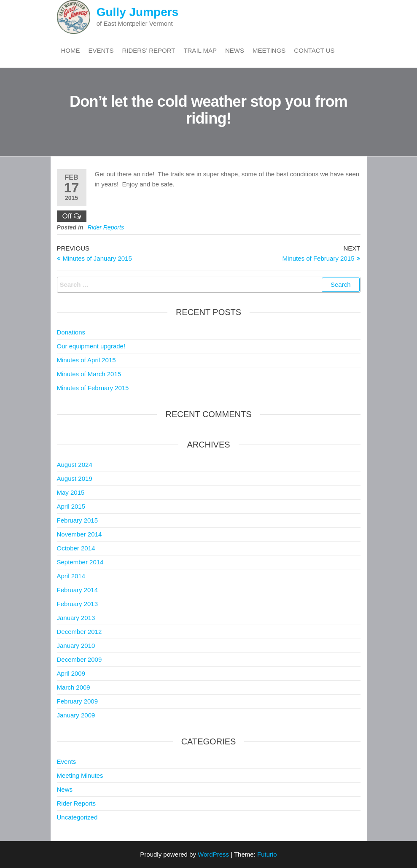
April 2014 (71, 576)
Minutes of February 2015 (93, 388)
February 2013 (78, 604)
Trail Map (200, 50)
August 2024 (75, 465)
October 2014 (76, 548)
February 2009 (78, 701)
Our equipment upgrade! (91, 346)
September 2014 (80, 562)
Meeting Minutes (80, 775)
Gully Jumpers (138, 12)
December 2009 (79, 659)
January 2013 (76, 618)
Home (71, 50)
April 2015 (71, 506)
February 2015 (78, 520)
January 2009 (76, 715)
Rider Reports (106, 227)
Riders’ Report (149, 50)
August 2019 (75, 478)
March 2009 (74, 687)
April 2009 (71, 673)
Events (101, 50)
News (235, 50)
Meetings (269, 50)
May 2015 (71, 492)
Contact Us (314, 50)
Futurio (267, 854)
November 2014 (79, 534)
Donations (71, 332)
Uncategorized (77, 817)
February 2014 (78, 590)
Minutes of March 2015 (89, 374)
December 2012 (79, 632)
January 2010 (76, 646)
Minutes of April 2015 (86, 360)
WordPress (213, 854)
